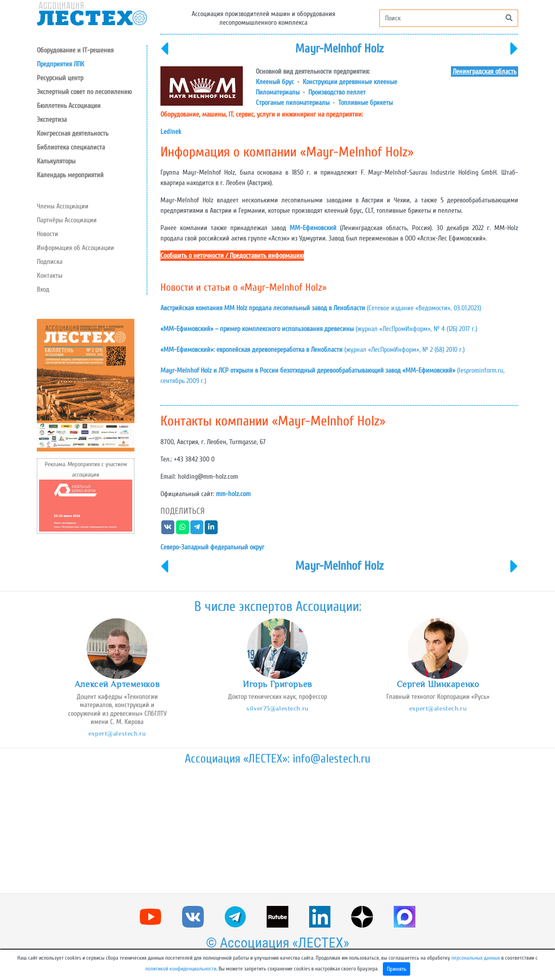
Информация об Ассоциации (75, 248)
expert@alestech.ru (117, 733)
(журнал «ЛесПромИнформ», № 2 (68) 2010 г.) (313, 350)
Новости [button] (47, 234)
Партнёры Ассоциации (67, 220)
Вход (43, 289)
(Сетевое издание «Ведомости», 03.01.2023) (321, 308)
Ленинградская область (485, 71)
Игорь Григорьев (277, 684)
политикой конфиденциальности (181, 969)
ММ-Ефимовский (313, 228)
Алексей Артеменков (117, 684)
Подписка (50, 262)
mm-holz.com (233, 494)
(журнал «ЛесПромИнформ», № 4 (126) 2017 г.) (319, 329)
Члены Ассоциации (63, 206)
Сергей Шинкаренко (438, 684)
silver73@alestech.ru (277, 708)
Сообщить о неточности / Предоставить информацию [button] (232, 256)
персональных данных (476, 958)
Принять (397, 969)
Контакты (50, 276)
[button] (92, 78)
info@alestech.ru (331, 759)
